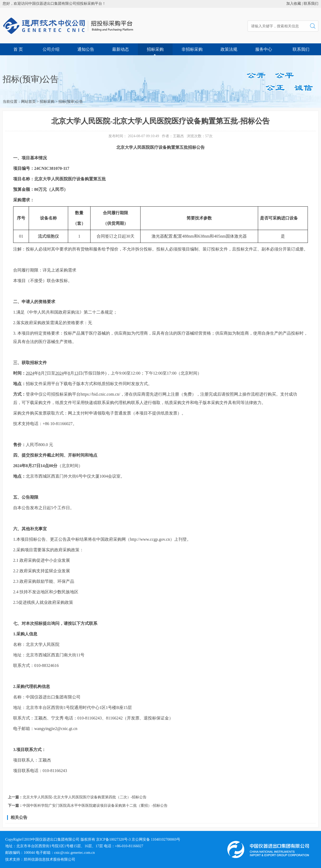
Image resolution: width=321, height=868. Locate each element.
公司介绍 (51, 49)
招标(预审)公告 (71, 102)
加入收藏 (294, 4)
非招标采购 (192, 49)
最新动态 (121, 49)
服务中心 (264, 49)
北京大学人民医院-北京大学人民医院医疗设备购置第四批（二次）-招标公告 (85, 797)
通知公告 (86, 49)
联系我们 (311, 4)
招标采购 (155, 49)
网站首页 (28, 102)
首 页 (18, 49)
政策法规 (229, 49)
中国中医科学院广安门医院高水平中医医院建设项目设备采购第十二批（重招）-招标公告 (95, 806)
